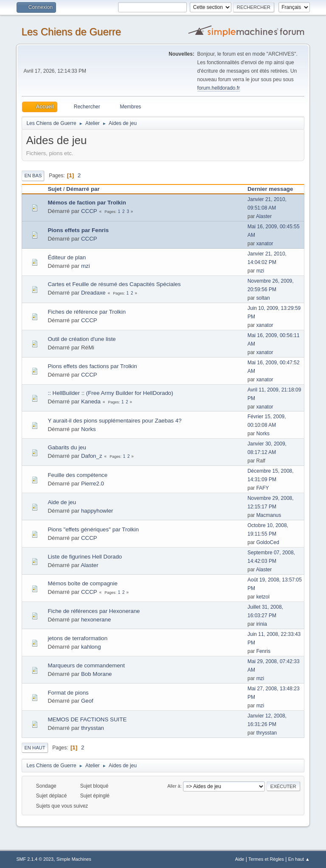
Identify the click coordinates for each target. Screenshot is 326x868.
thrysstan (93, 728)
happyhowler (97, 511)
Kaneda (91, 401)
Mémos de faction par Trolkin (87, 203)
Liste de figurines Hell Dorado (85, 557)
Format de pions (68, 693)
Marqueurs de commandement (86, 665)
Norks (89, 429)
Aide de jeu (62, 502)
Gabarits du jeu (67, 447)
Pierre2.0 (93, 484)
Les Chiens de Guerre (71, 32)
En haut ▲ (299, 859)
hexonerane (96, 620)
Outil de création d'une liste (81, 339)
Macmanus (269, 515)
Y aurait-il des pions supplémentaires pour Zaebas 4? (114, 421)
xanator (265, 244)
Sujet (55, 189)
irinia (262, 624)
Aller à (174, 786)
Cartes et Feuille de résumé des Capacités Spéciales (114, 284)
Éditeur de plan (67, 257)
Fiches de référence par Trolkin (87, 312)
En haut (35, 748)
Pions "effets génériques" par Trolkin (93, 529)
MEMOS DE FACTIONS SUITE (87, 719)
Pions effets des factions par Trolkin (92, 366)
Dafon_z (92, 456)
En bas (33, 176)
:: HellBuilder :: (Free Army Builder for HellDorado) (110, 393)
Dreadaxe (93, 293)
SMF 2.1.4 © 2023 (35, 859)
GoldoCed (268, 542)
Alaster (264, 216)
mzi (86, 266)
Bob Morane (97, 674)
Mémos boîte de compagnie (82, 583)
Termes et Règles (266, 859)
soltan (263, 298)
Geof (87, 701)
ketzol (263, 597)
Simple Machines (74, 859)
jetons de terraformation (77, 638)
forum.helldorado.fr (219, 88)
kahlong (91, 647)
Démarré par (83, 189)
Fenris (263, 651)
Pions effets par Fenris (78, 230)
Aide (240, 859)
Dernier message (274, 189)
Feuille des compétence (77, 475)
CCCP (89, 211)
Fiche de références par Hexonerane (94, 611)
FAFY (263, 488)
